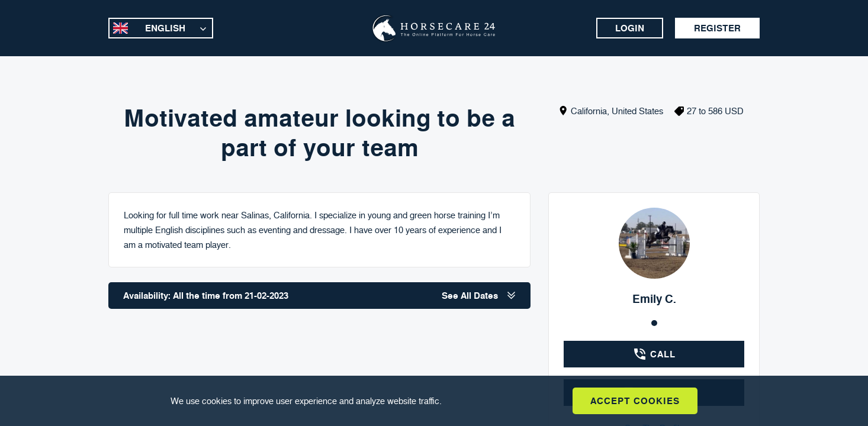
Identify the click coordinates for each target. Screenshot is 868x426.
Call (654, 354)
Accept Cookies (635, 401)
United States (637, 111)
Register (717, 28)
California (589, 111)
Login (630, 28)
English (165, 28)
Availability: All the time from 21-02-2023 (319, 296)
